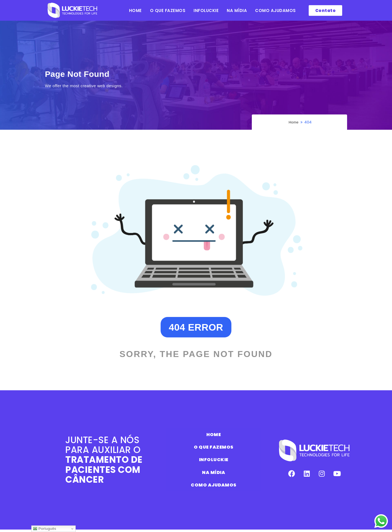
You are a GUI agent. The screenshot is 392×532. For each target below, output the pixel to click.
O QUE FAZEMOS (168, 10)
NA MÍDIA (237, 10)
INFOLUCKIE (206, 10)
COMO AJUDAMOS (275, 10)
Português (45, 529)
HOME (135, 10)
